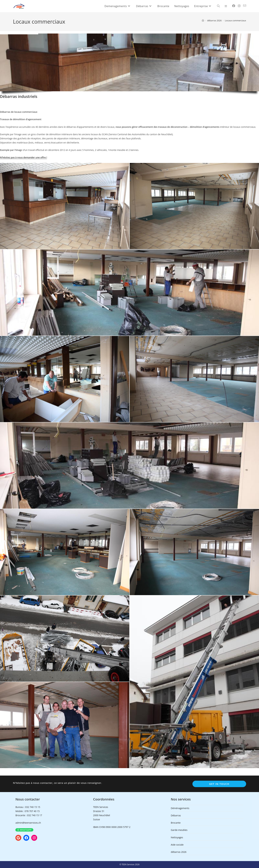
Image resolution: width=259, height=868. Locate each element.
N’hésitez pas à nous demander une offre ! (24, 157)
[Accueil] (203, 20)
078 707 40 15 (32, 811)
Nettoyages (177, 837)
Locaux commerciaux (235, 20)
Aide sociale (177, 845)
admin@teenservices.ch (28, 823)
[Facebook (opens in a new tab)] (234, 6)
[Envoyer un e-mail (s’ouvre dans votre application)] (245, 6)
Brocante (176, 823)
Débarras (176, 815)
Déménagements (180, 808)
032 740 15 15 (33, 807)
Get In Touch (219, 784)
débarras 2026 (179, 852)
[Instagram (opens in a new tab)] (239, 6)
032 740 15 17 (34, 815)
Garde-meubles (179, 830)
